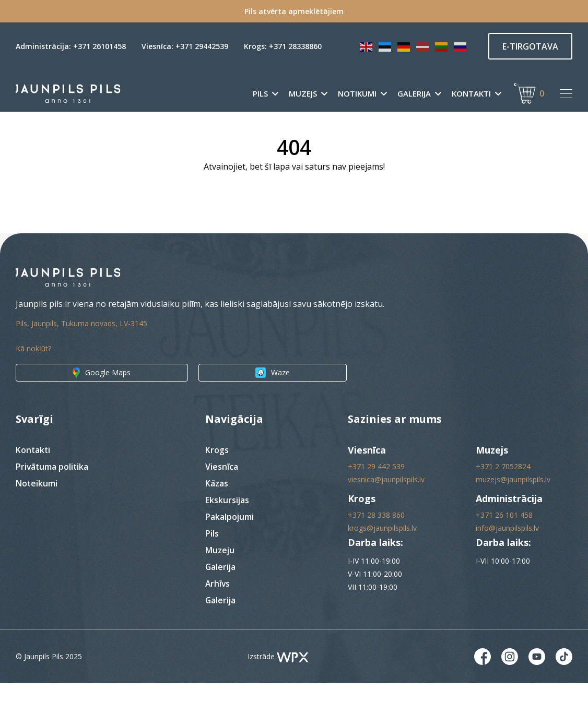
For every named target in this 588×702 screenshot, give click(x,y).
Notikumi (357, 94)
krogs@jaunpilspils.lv (382, 547)
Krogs (217, 469)
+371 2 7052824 (503, 485)
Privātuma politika (53, 485)
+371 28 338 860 (376, 534)
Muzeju (220, 569)
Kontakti (471, 94)
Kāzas (217, 502)
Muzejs (303, 94)
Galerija (414, 94)
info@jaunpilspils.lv (507, 547)
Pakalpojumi (230, 536)
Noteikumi (37, 502)
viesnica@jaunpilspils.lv (386, 498)
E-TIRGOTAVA (530, 46)
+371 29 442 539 (376, 485)
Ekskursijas (227, 519)
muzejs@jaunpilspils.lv (513, 498)
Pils (260, 94)
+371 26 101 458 (504, 534)
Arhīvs (218, 602)
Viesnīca (222, 485)
